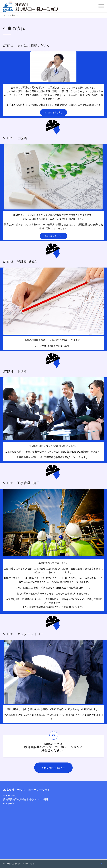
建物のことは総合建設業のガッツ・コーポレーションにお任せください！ (53, 747)
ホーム (6, 15)
